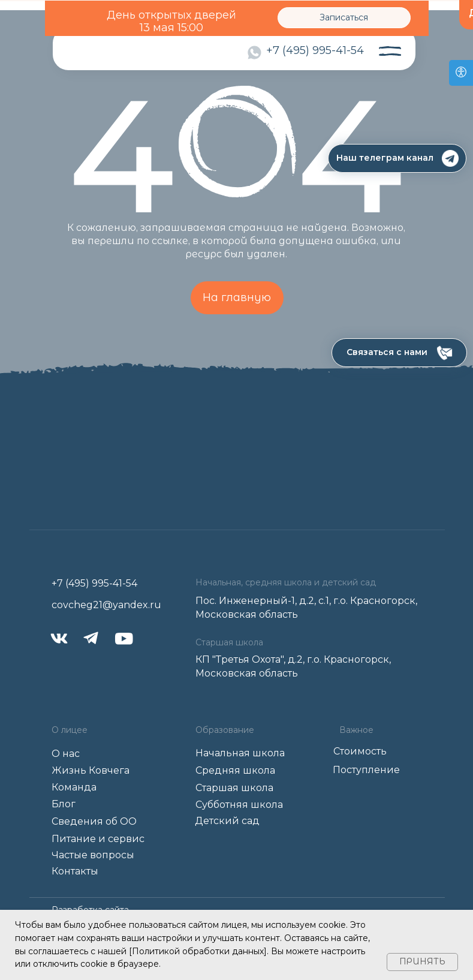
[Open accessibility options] (461, 73)
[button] (399, 353)
